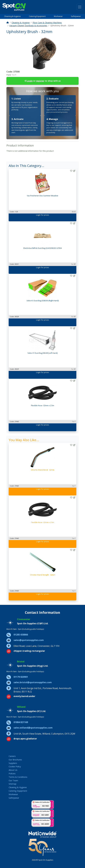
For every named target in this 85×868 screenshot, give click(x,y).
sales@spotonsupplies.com (29, 640)
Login (30, 81)
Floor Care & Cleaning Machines (47, 23)
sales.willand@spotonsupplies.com (33, 728)
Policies (12, 773)
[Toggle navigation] (80, 7)
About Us (13, 770)
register (40, 81)
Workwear (58, 16)
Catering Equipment (37, 16)
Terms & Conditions (18, 777)
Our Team (13, 780)
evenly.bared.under (24, 696)
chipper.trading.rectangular (29, 651)
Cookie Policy (15, 766)
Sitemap (13, 784)
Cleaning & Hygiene (12, 16)
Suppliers (13, 763)
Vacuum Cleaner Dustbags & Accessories (28, 26)
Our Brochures (15, 760)
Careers (12, 756)
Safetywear (76, 16)
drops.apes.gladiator (25, 739)
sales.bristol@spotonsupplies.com (33, 682)
